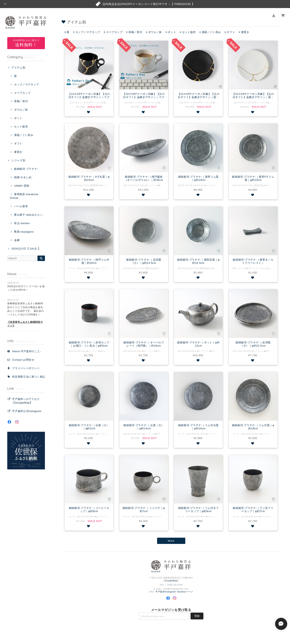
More (171, 541)
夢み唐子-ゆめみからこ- (29, 215)
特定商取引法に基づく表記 (29, 377)
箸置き (18, 152)
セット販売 (21, 127)
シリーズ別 (18, 160)
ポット (18, 118)
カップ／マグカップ (26, 84)
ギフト (18, 143)
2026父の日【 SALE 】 (26, 249)
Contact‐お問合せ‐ (24, 360)
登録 (197, 616)
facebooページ (185, 592)
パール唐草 (21, 206)
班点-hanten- (22, 223)
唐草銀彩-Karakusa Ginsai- (24, 196)
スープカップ (22, 93)
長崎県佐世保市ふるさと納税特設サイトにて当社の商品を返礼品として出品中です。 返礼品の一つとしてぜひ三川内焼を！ (25, 315)
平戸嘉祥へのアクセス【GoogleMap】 (26, 401)
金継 (17, 240)
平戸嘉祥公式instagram (27, 411)
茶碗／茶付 (21, 101)
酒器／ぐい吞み (24, 135)
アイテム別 (18, 68)
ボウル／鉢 (21, 110)
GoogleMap (171, 581)
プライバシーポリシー (26, 368)
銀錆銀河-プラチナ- (26, 169)
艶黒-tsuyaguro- (24, 232)
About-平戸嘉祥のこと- (26, 351)
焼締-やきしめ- (23, 177)
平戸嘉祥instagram (166, 592)
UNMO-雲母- (22, 186)
